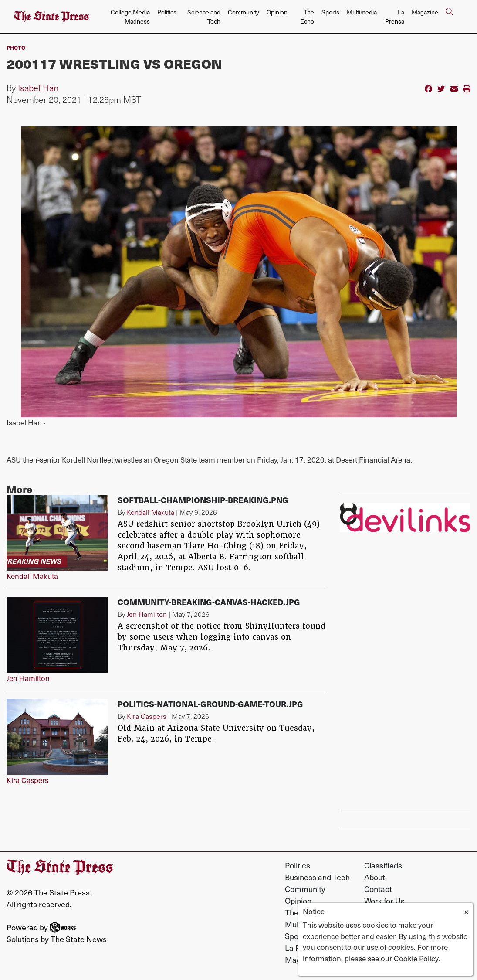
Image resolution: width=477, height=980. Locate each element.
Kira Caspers (27, 780)
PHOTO (16, 48)
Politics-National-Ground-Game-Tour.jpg (210, 704)
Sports (330, 12)
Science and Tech (204, 17)
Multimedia (362, 12)
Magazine (425, 12)
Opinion (277, 12)
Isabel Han (38, 88)
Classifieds (383, 865)
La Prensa (395, 17)
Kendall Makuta (32, 576)
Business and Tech (317, 877)
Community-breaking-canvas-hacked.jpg (209, 602)
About (375, 877)
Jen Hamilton (28, 678)
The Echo (307, 17)
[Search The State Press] (449, 17)
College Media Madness (130, 17)
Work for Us (384, 900)
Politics (167, 12)
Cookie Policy (416, 958)
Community (244, 12)
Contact (378, 889)
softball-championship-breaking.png (203, 500)
